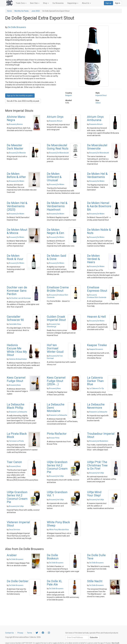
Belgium (69, 95)
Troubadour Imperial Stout (101, 435)
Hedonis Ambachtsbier (18, 359)
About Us (86, 3)
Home (9, 11)
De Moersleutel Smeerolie (97, 147)
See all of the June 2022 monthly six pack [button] (23, 101)
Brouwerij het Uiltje (56, 476)
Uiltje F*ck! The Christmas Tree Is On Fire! (97, 465)
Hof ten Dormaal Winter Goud (55, 348)
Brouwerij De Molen (17, 181)
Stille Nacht (95, 581)
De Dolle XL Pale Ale (55, 583)
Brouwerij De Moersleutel (59, 153)
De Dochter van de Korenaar (20, 298)
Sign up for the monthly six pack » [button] (20, 96)
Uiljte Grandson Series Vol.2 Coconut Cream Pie (57, 467)
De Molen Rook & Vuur (15, 257)
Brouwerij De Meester (17, 153)
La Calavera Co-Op (97, 388)
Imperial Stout (101, 95)
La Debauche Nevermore (96, 406)
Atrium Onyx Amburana (95, 118)
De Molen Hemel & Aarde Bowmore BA (99, 206)
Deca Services (15, 530)
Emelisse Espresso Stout (97, 289)
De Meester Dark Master (15, 147)
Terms (29, 633)
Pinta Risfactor (57, 434)
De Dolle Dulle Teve (96, 557)
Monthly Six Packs (22, 11)
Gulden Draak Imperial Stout (56, 318)
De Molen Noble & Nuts (99, 231)
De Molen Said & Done (56, 257)
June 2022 (36, 11)
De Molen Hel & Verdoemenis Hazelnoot (57, 206)
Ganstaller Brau (15, 324)
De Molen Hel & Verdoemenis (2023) (17, 206)
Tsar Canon (14, 462)
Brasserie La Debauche (18, 412)
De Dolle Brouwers (17, 27)
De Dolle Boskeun (53, 557)
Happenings (73, 3)
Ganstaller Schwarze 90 (15, 318)
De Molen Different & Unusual (54, 177)
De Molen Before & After (16, 175)
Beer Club (35, 3)
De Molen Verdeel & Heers (93, 259)
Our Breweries (58, 3)
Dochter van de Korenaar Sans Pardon (17, 291)
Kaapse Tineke (97, 345)
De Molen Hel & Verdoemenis (97, 175)
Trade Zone (21, 3)
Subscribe (94, 637)
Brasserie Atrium (56, 121)
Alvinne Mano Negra (16, 118)
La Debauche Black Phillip (16, 406)
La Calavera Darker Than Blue (95, 381)
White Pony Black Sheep (58, 524)
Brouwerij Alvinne (16, 124)
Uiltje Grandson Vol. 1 (57, 494)
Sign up (108, 3)
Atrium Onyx (55, 117)
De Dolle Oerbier (18, 581)
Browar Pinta (54, 438)
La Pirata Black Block (17, 435)
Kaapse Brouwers (96, 349)
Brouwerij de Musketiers (99, 441)
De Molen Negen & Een (56, 231)
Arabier (12, 555)
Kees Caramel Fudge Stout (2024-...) (56, 381)
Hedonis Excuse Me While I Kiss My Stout (17, 350)
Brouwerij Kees (15, 385)
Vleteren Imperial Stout (18, 524)
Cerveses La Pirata (16, 441)
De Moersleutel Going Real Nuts (58, 147)
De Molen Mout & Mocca (17, 231)
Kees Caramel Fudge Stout (16, 379)
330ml (98, 103)
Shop (46, 3)
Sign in (118, 3)
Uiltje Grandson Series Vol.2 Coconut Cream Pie (17, 497)
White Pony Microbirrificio (59, 530)
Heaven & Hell (96, 317)
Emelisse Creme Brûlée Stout (58, 289)
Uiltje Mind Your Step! (94, 494)
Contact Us (9, 633)
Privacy (20, 633)
